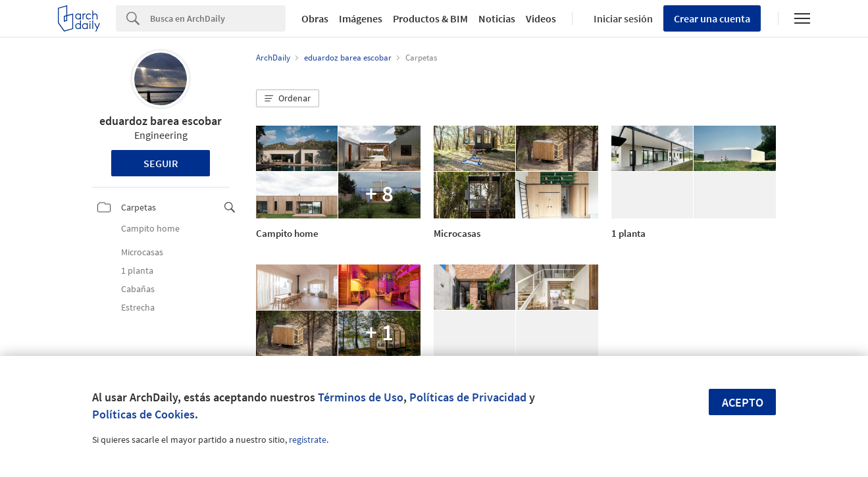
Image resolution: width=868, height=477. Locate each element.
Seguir (161, 163)
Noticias (497, 18)
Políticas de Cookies (143, 414)
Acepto (743, 402)
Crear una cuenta (712, 18)
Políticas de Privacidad (468, 397)
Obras (315, 18)
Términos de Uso (361, 397)
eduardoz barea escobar (161, 121)
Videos (541, 18)
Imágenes (361, 18)
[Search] (218, 18)
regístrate (308, 439)
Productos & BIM (430, 18)
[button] (288, 99)
